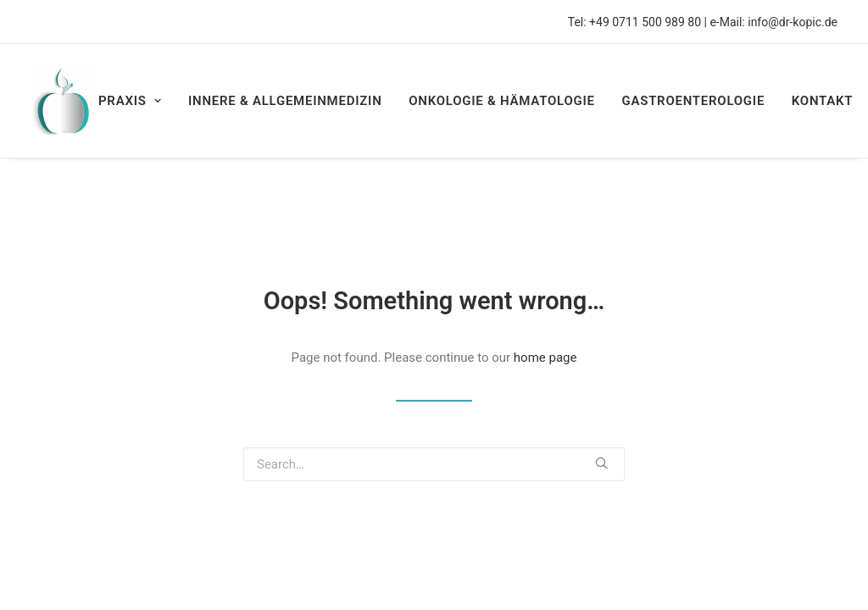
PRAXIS (130, 101)
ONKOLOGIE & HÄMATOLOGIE (501, 101)
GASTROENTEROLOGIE (693, 101)
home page (545, 358)
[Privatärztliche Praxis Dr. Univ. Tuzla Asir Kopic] (64, 101)
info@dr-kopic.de (793, 22)
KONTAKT (823, 101)
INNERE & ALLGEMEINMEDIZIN (285, 101)
